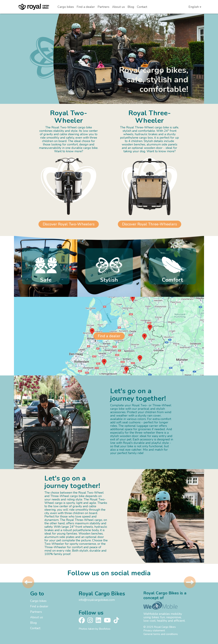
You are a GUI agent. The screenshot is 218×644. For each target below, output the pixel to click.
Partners (103, 7)
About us (118, 7)
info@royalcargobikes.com (97, 600)
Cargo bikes (66, 7)
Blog (131, 7)
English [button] (194, 7)
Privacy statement (154, 631)
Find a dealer (86, 7)
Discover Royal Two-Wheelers (69, 224)
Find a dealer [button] (109, 336)
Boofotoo (105, 629)
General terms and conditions (161, 634)
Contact (142, 7)
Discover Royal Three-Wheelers (150, 224)
